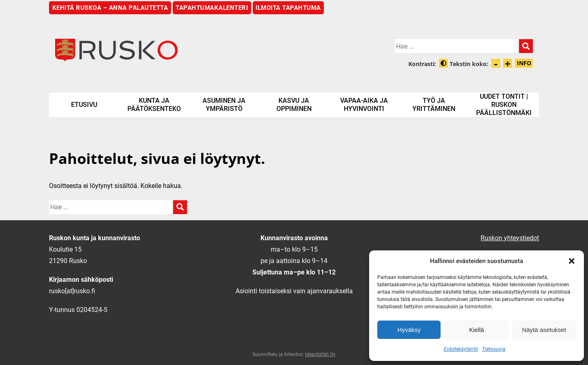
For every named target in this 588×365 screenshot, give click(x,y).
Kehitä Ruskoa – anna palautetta (110, 8)
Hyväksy (409, 330)
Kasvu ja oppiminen (294, 105)
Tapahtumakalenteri (212, 8)
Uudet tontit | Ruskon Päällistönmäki (504, 105)
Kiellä (477, 330)
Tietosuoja (494, 349)
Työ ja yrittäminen (434, 105)
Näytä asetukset (544, 330)
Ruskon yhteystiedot (510, 238)
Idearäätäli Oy (320, 354)
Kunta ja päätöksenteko (154, 105)
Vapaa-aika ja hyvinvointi (364, 105)
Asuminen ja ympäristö (224, 105)
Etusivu (84, 105)
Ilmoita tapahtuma (288, 8)
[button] (572, 261)
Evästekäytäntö (461, 349)
